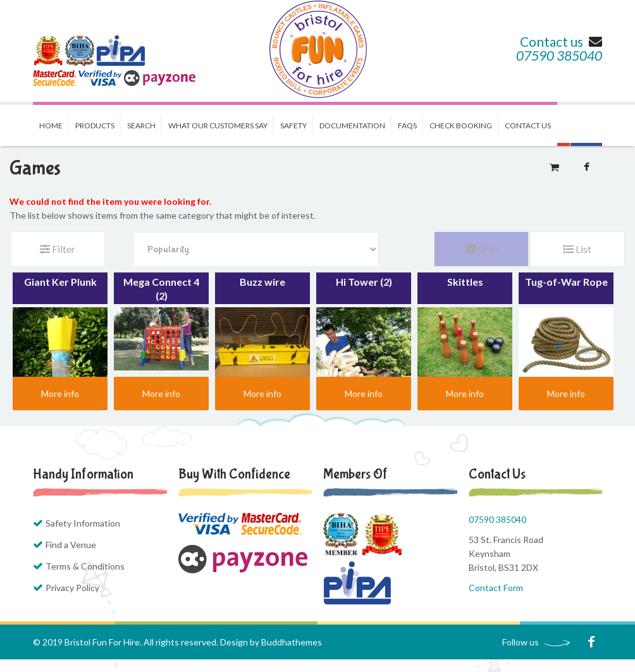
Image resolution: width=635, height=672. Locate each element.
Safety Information (83, 523)
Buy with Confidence (234, 474)
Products (95, 125)
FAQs (407, 125)
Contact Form (496, 588)
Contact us (561, 41)
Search (141, 125)
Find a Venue (71, 545)
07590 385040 (559, 55)
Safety (293, 125)
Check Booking (461, 125)
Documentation (352, 125)
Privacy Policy (72, 588)
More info (60, 394)
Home (51, 125)
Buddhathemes (292, 642)
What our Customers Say (218, 125)
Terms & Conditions (85, 566)
